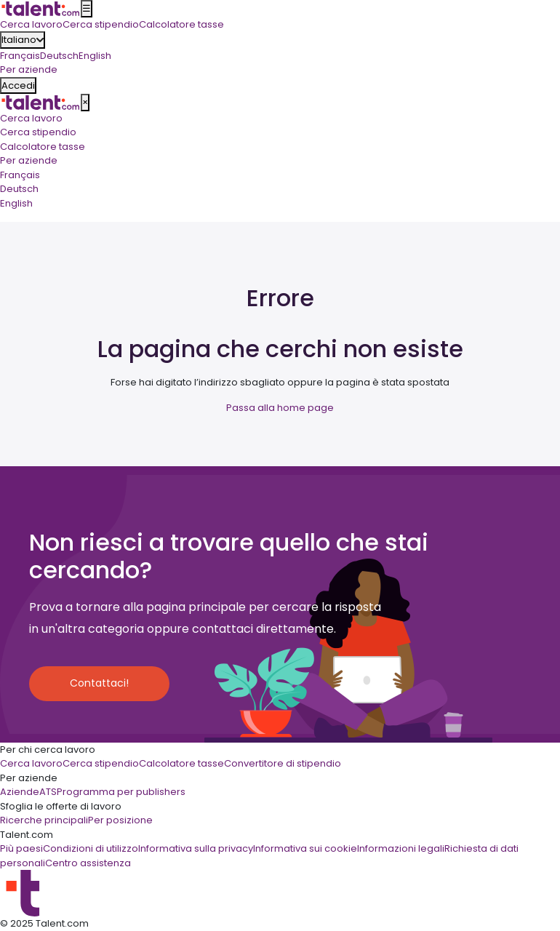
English (95, 56)
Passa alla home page (280, 408)
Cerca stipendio (38, 132)
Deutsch (59, 56)
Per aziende (29, 160)
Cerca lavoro (31, 118)
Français (20, 56)
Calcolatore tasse (43, 147)
